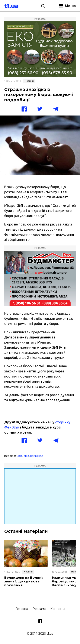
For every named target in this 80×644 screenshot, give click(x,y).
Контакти (57, 609)
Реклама (39, 609)
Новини (29, 81)
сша (26, 456)
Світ (19, 456)
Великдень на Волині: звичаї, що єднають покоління (24, 581)
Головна (22, 609)
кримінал (37, 456)
